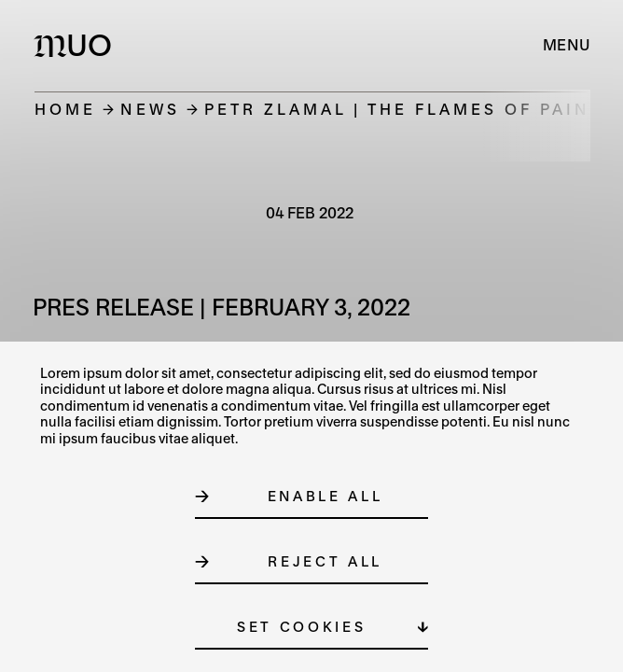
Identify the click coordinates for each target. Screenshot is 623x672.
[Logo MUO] (77, 45)
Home (65, 109)
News (150, 109)
